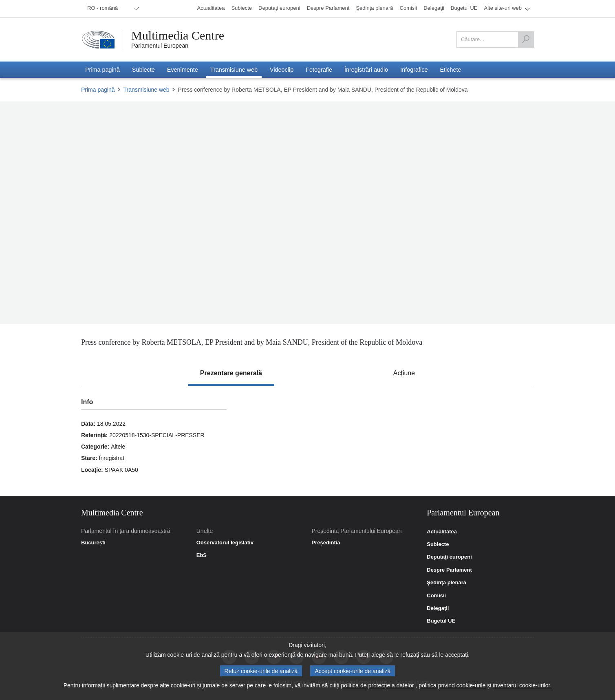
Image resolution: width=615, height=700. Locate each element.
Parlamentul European (160, 46)
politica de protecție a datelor (378, 685)
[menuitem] (112, 9)
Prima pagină (98, 90)
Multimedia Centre (178, 35)
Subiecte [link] (438, 544)
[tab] (231, 373)
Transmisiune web (147, 90)
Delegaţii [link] (438, 608)
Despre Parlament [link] (449, 570)
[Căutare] (526, 40)
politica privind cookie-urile (452, 685)
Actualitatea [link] (442, 532)
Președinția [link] (326, 543)
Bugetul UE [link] (441, 621)
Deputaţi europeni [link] (449, 557)
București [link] (93, 543)
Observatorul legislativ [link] (225, 543)
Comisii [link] (436, 596)
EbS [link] (202, 555)
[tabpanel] (307, 441)
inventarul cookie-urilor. (522, 685)
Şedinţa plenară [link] (446, 583)
